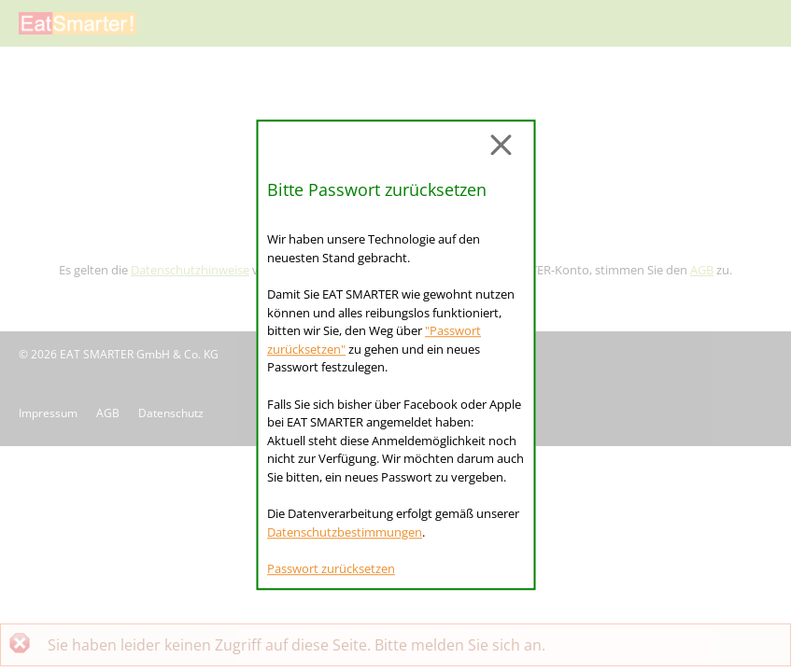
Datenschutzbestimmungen (345, 532)
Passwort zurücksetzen (331, 568)
